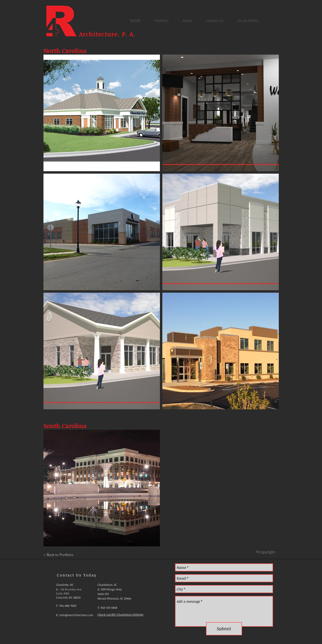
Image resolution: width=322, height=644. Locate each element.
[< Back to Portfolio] (58, 555)
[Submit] (224, 629)
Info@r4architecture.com (76, 615)
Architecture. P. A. (108, 34)
